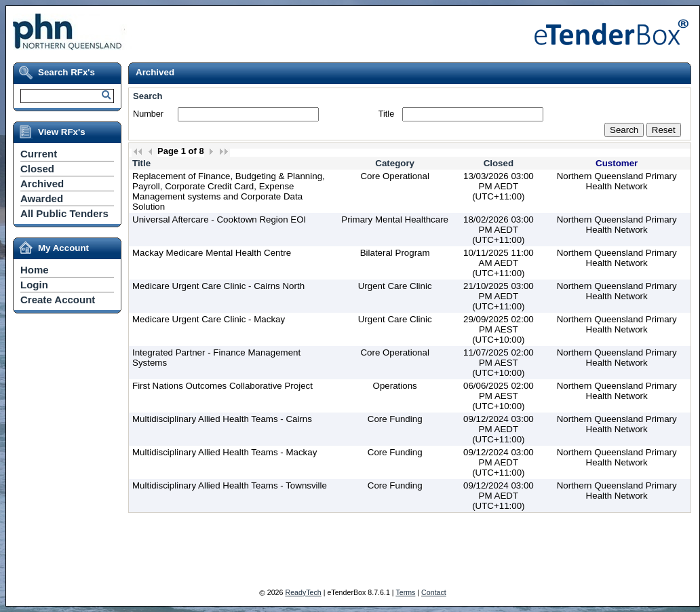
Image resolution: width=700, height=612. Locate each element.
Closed (37, 169)
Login (34, 285)
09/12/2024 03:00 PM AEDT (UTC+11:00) (499, 429)
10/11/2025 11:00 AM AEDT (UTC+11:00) (499, 263)
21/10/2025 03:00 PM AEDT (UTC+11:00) (499, 296)
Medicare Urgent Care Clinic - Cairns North (218, 286)
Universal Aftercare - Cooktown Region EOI (219, 219)
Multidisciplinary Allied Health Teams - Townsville (230, 485)
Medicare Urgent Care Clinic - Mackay (209, 319)
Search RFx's (66, 72)
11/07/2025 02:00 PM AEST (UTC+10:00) (499, 363)
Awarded (42, 198)
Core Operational (395, 176)
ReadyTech (303, 592)
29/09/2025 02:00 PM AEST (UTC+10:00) (499, 329)
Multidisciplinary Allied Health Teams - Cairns (222, 419)
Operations (395, 386)
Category (395, 163)
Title (386, 114)
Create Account (58, 300)
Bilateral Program (395, 253)
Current (39, 154)
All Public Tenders (64, 213)
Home (35, 270)
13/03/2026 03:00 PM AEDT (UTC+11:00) (499, 186)
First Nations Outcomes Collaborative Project (222, 386)
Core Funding (395, 419)
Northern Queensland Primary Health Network (617, 181)
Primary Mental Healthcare (395, 219)
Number (148, 114)
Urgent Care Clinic (395, 286)
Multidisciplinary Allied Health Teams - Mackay (225, 452)
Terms (405, 592)
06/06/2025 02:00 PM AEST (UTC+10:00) (499, 396)
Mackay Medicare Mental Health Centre (212, 253)
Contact (434, 592)
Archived (42, 184)
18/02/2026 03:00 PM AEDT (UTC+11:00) (499, 230)
